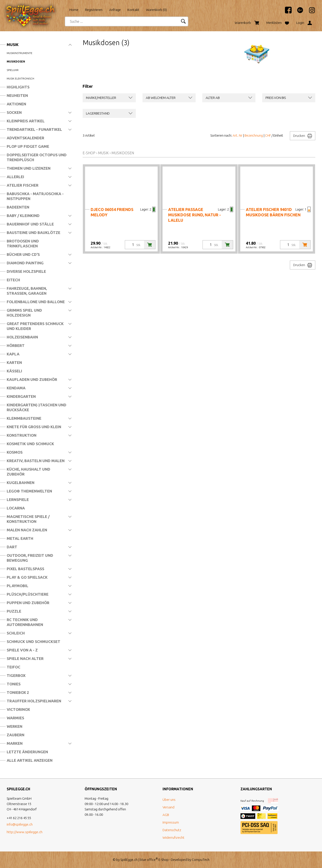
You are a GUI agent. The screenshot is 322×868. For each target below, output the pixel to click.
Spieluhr (13, 70)
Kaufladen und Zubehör (32, 379)
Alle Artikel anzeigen (30, 760)
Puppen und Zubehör (28, 603)
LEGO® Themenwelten (29, 491)
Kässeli (14, 371)
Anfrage (115, 10)
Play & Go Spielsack (27, 577)
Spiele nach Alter (25, 658)
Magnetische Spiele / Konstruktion (28, 519)
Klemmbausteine (24, 418)
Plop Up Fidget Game (28, 146)
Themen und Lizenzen (29, 168)
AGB (166, 815)
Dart (12, 547)
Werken (15, 726)
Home (74, 10)
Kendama (16, 388)
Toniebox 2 (18, 692)
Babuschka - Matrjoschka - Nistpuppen (35, 196)
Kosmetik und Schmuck (30, 444)
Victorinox (18, 709)
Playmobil (18, 586)
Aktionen (16, 104)
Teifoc (14, 667)
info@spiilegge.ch (20, 824)
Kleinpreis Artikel (26, 121)
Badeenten (18, 207)
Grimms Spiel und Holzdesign (24, 313)
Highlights (18, 87)
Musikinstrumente (20, 53)
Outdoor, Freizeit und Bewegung (30, 558)
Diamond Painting (25, 263)
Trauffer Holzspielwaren (34, 701)
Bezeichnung (254, 135)
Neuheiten (17, 95)
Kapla (13, 354)
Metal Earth (20, 538)
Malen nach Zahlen (27, 530)
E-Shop (89, 153)
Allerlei (15, 177)
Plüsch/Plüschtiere (28, 594)
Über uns (169, 800)
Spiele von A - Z (22, 650)
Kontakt (133, 10)
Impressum (171, 822)
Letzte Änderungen (27, 752)
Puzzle (14, 611)
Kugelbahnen (21, 483)
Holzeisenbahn (22, 337)
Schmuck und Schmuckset (33, 642)
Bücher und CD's (23, 254)
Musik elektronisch (20, 78)
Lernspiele (18, 500)
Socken (14, 112)
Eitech (13, 280)
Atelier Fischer (23, 185)
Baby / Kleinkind (23, 216)
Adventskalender (25, 138)
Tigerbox (16, 675)
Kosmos (15, 452)
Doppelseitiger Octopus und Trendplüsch (37, 157)
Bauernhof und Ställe (30, 224)
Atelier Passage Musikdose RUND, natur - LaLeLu (194, 215)
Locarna (16, 508)
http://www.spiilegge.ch (25, 832)
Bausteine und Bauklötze (33, 233)
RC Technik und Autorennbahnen (25, 622)
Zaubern (16, 735)
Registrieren (94, 10)
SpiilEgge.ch (129, 860)
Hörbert (16, 345)
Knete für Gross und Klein (34, 427)
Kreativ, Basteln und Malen (36, 461)
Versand (168, 807)
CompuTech (201, 860)
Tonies (14, 684)
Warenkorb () (156, 10)
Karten (14, 362)
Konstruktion (22, 435)
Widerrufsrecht (174, 838)
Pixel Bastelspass (25, 569)
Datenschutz (172, 830)
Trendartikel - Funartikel (34, 129)
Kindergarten (21, 396)
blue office (149, 860)
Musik (13, 45)
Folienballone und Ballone (36, 302)
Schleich (16, 633)
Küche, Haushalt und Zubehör (28, 472)
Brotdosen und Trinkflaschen (23, 243)
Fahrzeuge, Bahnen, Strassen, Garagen (27, 291)
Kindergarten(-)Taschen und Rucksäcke (37, 407)
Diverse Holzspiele (26, 271)
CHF (268, 135)
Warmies (15, 718)
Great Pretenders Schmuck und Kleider (35, 326)
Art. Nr (237, 135)
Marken (15, 743)
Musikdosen (16, 62)
